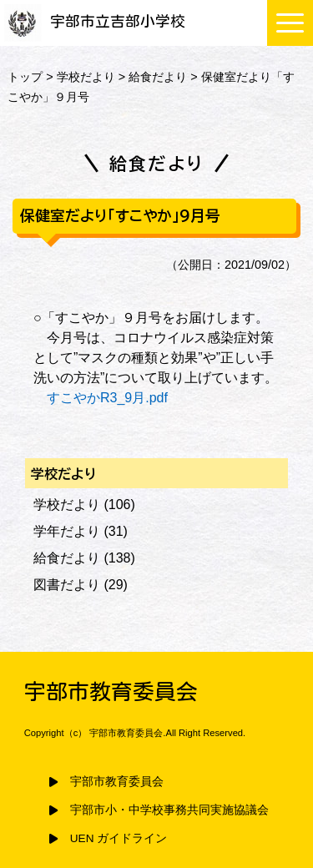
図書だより (67, 585)
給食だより (158, 77)
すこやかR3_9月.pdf (107, 398)
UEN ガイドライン (119, 838)
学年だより (67, 531)
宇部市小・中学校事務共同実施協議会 (169, 810)
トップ (25, 77)
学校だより (86, 77)
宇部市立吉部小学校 (95, 21)
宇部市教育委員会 (117, 782)
